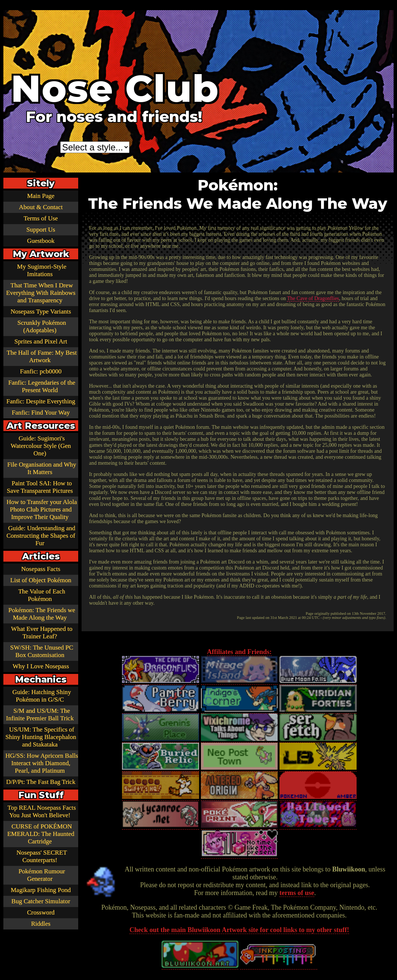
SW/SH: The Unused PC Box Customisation (42, 651)
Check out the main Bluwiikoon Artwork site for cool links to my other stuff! (239, 930)
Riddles (41, 924)
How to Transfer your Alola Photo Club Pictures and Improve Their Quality (42, 509)
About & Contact (41, 207)
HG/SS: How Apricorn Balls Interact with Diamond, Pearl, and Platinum (42, 763)
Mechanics (41, 679)
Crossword (41, 912)
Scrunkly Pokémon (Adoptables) (42, 326)
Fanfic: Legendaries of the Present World (42, 386)
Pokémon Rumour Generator (42, 875)
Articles (41, 556)
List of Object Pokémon (41, 580)
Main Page (41, 196)
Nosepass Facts (41, 569)
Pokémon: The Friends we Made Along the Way (42, 614)
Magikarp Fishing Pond (41, 890)
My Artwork (41, 254)
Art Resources (41, 426)
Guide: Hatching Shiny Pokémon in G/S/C (42, 696)
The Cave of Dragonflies (313, 298)
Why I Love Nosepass (41, 666)
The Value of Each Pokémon (42, 595)
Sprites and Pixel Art (41, 341)
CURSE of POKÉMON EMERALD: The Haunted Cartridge (41, 834)
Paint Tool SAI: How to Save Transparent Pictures (40, 487)
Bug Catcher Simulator (41, 901)
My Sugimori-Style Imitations (42, 270)
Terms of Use (41, 218)
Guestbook (41, 241)
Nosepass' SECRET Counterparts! (42, 856)
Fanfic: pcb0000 (41, 371)
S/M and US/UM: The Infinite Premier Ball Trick (40, 715)
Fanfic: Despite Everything (41, 401)
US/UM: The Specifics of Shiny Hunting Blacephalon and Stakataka (41, 737)
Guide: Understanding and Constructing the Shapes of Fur (41, 536)
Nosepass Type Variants (41, 312)
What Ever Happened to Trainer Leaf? (42, 633)
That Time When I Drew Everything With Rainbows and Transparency (41, 293)
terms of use (297, 893)
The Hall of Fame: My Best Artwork (42, 356)
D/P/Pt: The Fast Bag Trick (41, 782)
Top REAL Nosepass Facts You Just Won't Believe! (42, 811)
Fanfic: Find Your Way (41, 413)
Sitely (41, 183)
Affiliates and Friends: (239, 652)
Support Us (41, 230)
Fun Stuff (41, 795)
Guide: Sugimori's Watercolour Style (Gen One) (41, 446)
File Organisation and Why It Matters (42, 468)
